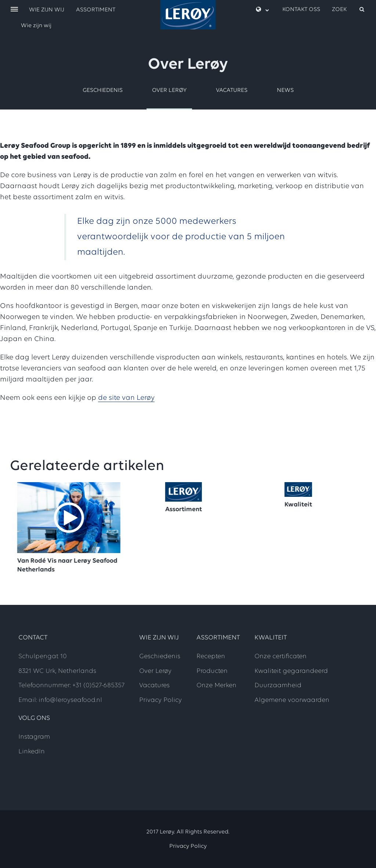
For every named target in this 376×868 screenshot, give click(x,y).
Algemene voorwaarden (292, 700)
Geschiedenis (103, 90)
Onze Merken (216, 686)
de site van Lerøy (126, 398)
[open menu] (14, 10)
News (285, 90)
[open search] (349, 10)
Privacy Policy (160, 700)
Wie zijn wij (36, 26)
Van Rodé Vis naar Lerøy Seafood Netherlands (70, 565)
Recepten (211, 657)
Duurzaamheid (278, 686)
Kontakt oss (301, 10)
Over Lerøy (169, 90)
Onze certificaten (281, 657)
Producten (212, 671)
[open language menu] (263, 10)
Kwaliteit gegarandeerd (291, 671)
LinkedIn (32, 752)
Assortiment (96, 10)
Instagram (34, 737)
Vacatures (232, 90)
